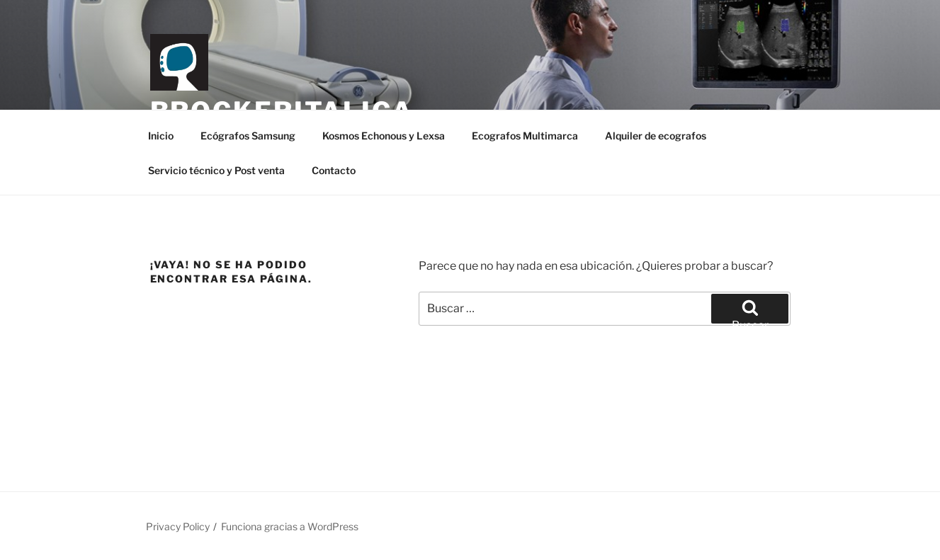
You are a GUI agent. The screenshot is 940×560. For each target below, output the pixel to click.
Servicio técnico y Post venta (216, 170)
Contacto (334, 170)
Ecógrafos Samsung (248, 136)
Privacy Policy (178, 526)
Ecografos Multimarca (525, 136)
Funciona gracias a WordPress (290, 526)
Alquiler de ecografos (656, 136)
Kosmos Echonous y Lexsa (384, 136)
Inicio (161, 136)
